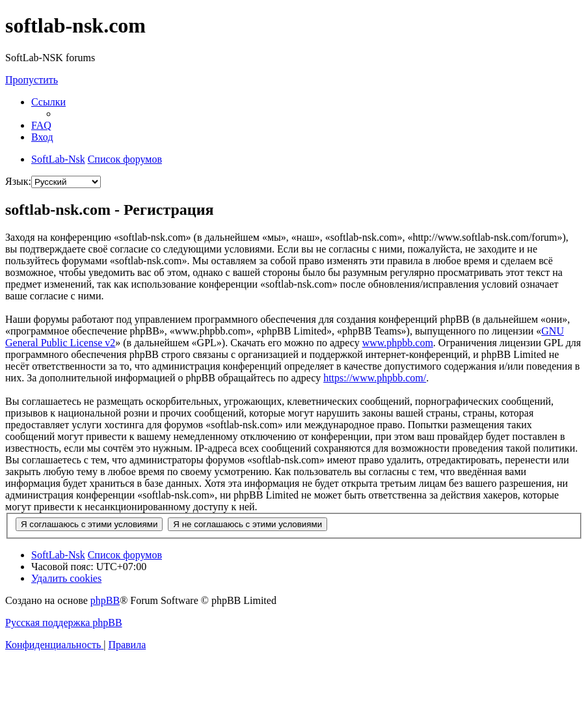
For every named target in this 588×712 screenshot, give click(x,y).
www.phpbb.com (398, 343)
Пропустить (32, 80)
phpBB (105, 600)
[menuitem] (41, 125)
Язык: (18, 181)
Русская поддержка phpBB (64, 623)
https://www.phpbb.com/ (375, 378)
